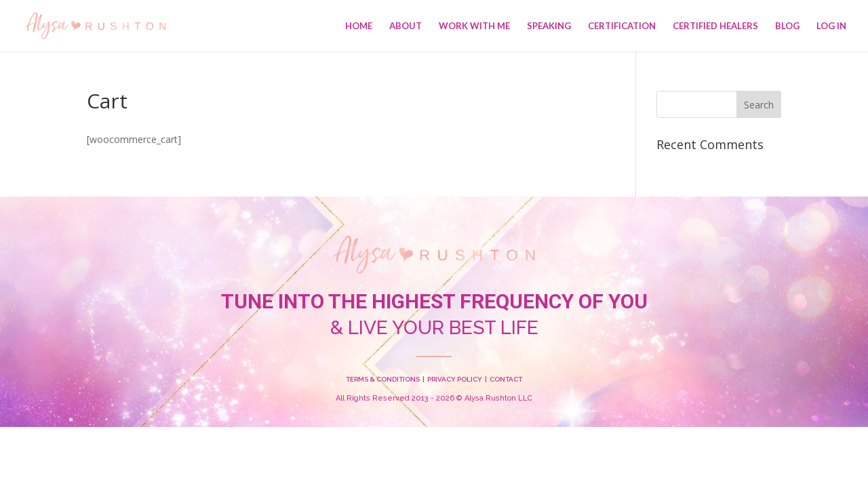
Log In (831, 26)
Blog (787, 26)
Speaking (549, 26)
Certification (622, 26)
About (406, 26)
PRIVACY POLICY (455, 379)
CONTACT (506, 379)
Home (359, 26)
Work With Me (474, 26)
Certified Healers (715, 26)
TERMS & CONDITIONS (383, 379)
